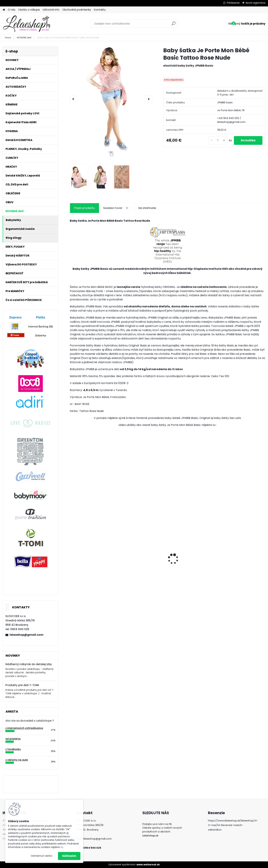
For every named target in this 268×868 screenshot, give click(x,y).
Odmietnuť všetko (42, 856)
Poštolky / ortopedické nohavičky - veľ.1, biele (236, 573)
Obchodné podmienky (77, 10)
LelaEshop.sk (150, 836)
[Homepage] (4, 10)
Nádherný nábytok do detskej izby (29, 664)
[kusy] (218, 140)
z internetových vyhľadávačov (24, 728)
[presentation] (73, 99)
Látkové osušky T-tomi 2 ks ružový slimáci (91, 562)
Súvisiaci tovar (117, 208)
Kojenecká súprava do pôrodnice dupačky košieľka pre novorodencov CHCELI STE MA (142, 562)
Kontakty (100, 10)
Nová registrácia (256, 3)
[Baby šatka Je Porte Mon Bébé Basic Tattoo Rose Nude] (111, 99)
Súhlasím (69, 856)
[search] (174, 25)
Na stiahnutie (147, 208)
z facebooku (13, 749)
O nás (12, 10)
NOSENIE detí (24, 38)
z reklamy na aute (17, 760)
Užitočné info (51, 10)
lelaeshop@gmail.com (26, 635)
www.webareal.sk (148, 865)
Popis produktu (84, 208)
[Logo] (27, 24)
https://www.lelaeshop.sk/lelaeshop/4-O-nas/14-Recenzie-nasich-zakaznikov (233, 825)
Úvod (8, 38)
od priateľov (13, 739)
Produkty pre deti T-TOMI (22, 685)
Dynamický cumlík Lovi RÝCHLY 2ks (192, 560)
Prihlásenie (233, 3)
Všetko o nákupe (29, 10)
